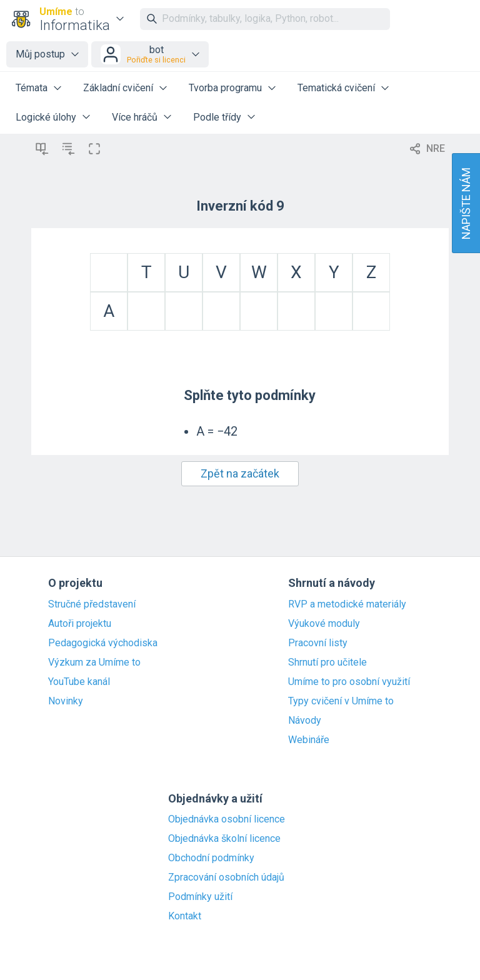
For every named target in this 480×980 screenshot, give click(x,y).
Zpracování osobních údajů (226, 877)
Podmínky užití (200, 897)
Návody (305, 721)
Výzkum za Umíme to (94, 662)
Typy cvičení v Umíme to (341, 701)
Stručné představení (92, 604)
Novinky (66, 701)
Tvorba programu (225, 88)
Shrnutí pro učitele (327, 662)
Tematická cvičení (336, 88)
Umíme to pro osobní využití (349, 682)
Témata (32, 88)
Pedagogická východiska (103, 643)
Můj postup (40, 54)
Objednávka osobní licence (227, 819)
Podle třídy (217, 117)
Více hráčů (135, 117)
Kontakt (185, 916)
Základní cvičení (118, 88)
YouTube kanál (79, 682)
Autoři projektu (80, 624)
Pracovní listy (318, 643)
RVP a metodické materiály (347, 604)
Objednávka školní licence (224, 839)
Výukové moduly (324, 624)
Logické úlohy (46, 117)
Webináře (309, 740)
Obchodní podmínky (211, 858)
